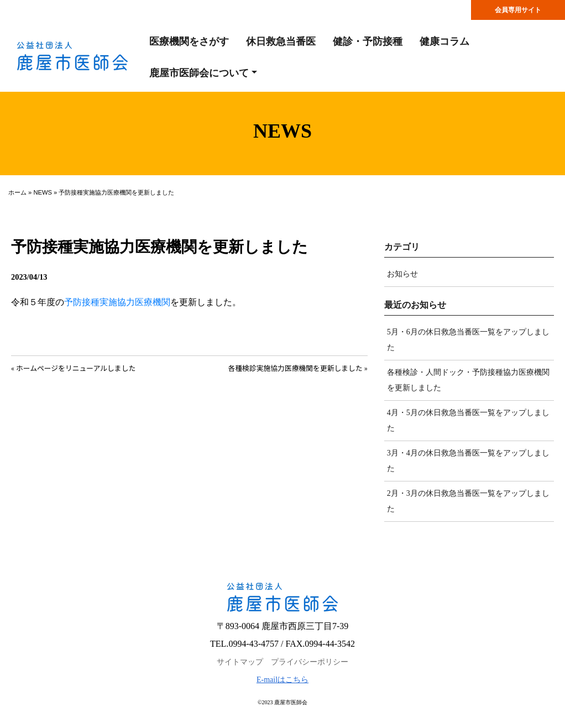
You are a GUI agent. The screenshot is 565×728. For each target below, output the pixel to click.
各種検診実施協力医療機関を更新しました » (298, 368)
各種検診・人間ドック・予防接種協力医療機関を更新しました (468, 380)
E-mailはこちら (282, 680)
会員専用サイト (518, 10)
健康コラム (444, 41)
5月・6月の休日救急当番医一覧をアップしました (468, 340)
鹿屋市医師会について (199, 73)
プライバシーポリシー (310, 662)
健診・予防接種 (368, 41)
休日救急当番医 (281, 41)
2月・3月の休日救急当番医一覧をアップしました (468, 501)
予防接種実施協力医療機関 (117, 302)
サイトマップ (240, 662)
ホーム (17, 192)
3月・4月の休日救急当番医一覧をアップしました (468, 461)
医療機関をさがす (189, 41)
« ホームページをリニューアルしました (73, 368)
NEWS (43, 192)
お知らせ (402, 274)
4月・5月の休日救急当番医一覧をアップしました (468, 420)
